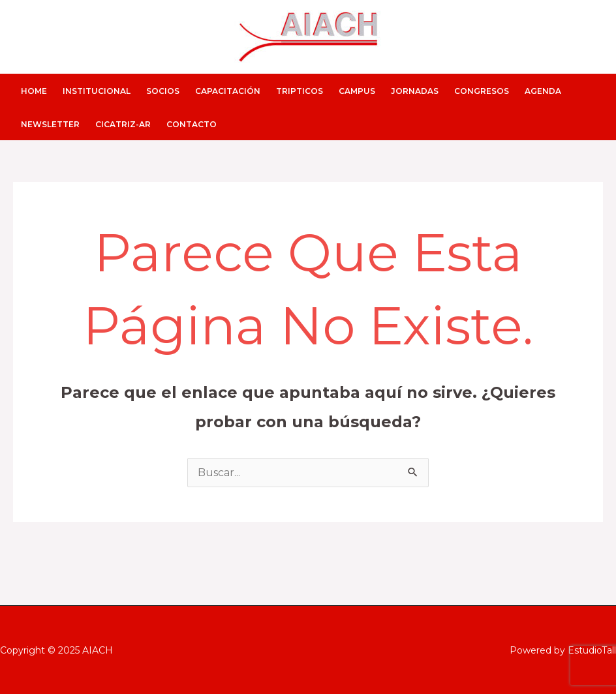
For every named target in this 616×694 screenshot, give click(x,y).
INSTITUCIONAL (97, 91)
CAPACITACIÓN (228, 91)
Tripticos (300, 91)
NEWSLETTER (50, 124)
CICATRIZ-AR (123, 124)
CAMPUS (357, 91)
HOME (34, 91)
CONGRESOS (482, 91)
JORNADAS (415, 91)
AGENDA (543, 91)
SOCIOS (163, 91)
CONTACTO (192, 124)
